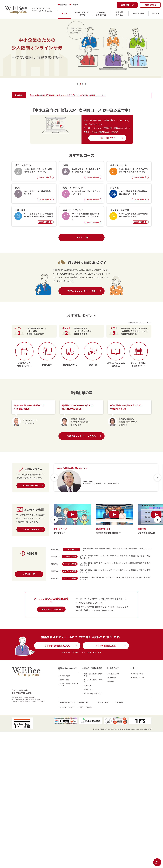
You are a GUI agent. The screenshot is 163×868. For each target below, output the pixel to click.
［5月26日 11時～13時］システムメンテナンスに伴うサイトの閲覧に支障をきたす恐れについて (115, 564)
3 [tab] (83, 84)
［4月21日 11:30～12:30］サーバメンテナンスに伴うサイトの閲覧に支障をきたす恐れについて (116, 578)
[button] (157, 478)
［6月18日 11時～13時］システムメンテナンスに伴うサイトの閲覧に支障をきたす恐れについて (115, 557)
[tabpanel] (81, 48)
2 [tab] (80, 84)
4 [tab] (85, 84)
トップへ (157, 862)
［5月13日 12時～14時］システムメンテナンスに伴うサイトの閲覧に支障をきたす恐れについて (115, 571)
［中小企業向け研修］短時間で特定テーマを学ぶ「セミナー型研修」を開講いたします (68, 95)
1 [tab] (78, 84)
